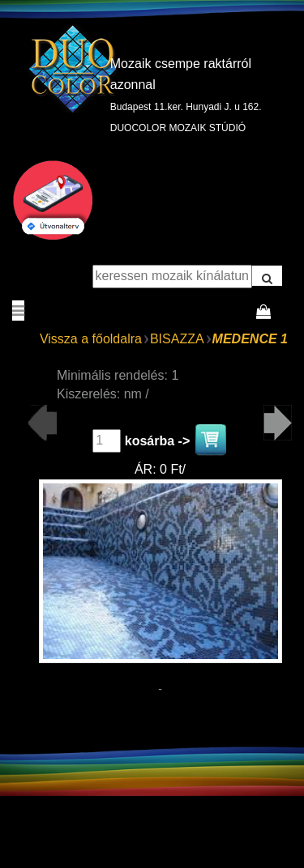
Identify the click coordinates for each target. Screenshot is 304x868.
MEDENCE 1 (250, 339)
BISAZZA (177, 339)
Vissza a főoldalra (91, 339)
